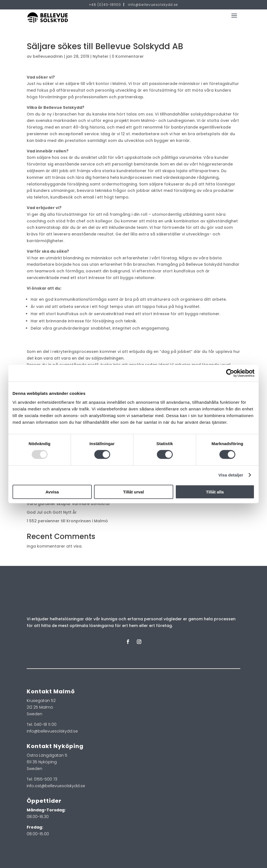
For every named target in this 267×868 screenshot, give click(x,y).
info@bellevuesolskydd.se (153, 5)
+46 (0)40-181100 (105, 5)
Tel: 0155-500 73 (42, 779)
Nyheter (101, 56)
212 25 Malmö (40, 707)
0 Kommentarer (128, 56)
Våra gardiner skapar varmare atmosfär (68, 504)
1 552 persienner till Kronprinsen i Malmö (67, 521)
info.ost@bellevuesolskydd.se (56, 786)
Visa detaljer (231, 475)
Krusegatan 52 (41, 701)
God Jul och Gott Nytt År (52, 512)
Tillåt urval (134, 492)
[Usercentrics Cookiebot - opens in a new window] (230, 373)
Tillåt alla (215, 492)
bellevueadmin (48, 56)
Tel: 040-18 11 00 (42, 724)
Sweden (34, 714)
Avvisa (52, 492)
